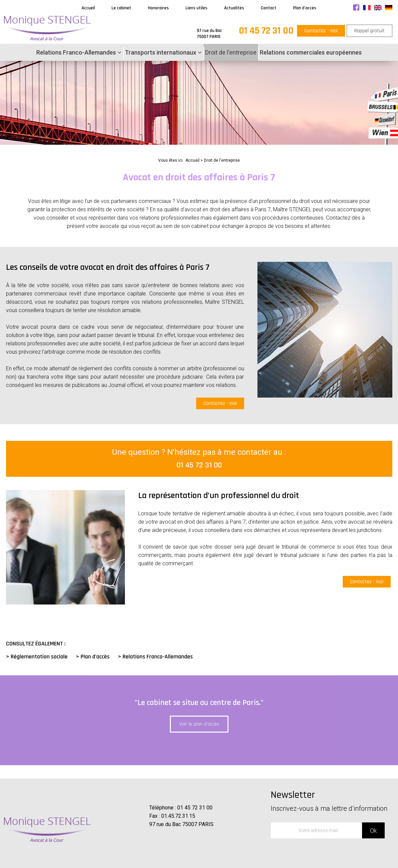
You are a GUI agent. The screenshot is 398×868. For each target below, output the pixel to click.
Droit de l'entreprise (231, 52)
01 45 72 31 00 (266, 31)
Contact (269, 8)
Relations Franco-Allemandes (76, 52)
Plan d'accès (305, 8)
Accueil (88, 8)
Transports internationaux (161, 52)
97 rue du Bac (209, 34)
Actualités (234, 8)
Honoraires (158, 8)
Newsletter (332, 800)
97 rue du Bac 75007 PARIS (181, 824)
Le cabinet (121, 8)
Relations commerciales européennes (311, 52)
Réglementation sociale (39, 657)
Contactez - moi (321, 31)
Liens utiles (197, 8)
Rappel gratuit (370, 31)
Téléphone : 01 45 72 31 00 (181, 808)
